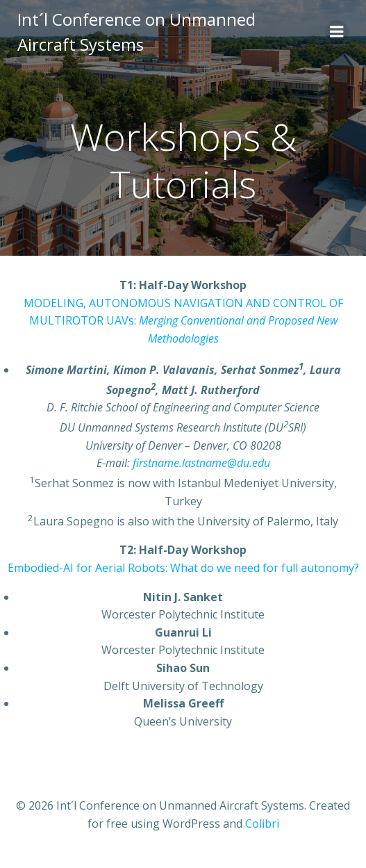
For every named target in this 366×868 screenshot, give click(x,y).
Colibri (262, 824)
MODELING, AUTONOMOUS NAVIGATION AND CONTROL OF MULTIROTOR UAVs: (183, 321)
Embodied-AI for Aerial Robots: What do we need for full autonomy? (183, 568)
